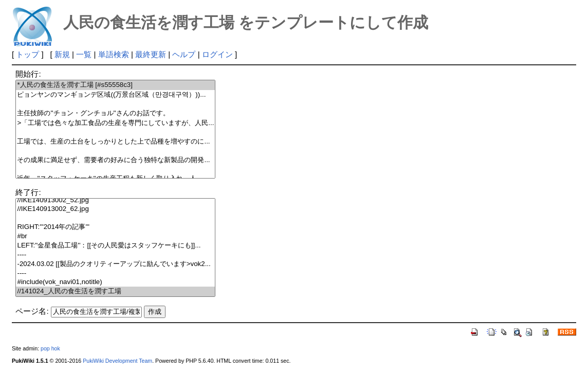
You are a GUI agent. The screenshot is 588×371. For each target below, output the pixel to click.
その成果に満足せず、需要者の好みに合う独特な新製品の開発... (115, 160)
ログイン (217, 54)
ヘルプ (184, 54)
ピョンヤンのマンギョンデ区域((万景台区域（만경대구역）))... (115, 95)
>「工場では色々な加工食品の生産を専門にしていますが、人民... (115, 123)
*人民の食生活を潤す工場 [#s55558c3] (115, 85)
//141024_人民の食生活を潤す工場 (115, 291)
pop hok (50, 348)
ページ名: (32, 311)
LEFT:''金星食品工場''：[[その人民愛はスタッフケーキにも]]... (115, 246)
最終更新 (151, 54)
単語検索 (114, 54)
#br (115, 236)
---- (115, 255)
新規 (62, 54)
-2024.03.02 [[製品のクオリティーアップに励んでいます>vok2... (115, 264)
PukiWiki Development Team (117, 361)
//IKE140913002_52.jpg (115, 200)
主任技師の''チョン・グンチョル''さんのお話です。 (115, 113)
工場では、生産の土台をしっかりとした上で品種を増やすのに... (115, 142)
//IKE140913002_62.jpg (115, 209)
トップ (27, 54)
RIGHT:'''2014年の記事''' (115, 227)
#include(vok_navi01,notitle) (115, 282)
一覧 (84, 54)
